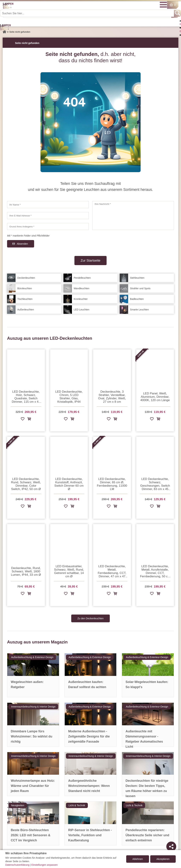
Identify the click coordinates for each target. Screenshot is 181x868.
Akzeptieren (163, 859)
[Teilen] (171, 846)
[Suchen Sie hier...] (87, 13)
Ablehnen (138, 859)
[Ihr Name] (48, 205)
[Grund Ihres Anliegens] (48, 226)
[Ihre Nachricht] (133, 216)
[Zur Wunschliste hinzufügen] (23, 420)
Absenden (22, 244)
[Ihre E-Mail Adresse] (48, 216)
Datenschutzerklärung (17, 865)
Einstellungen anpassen (45, 865)
